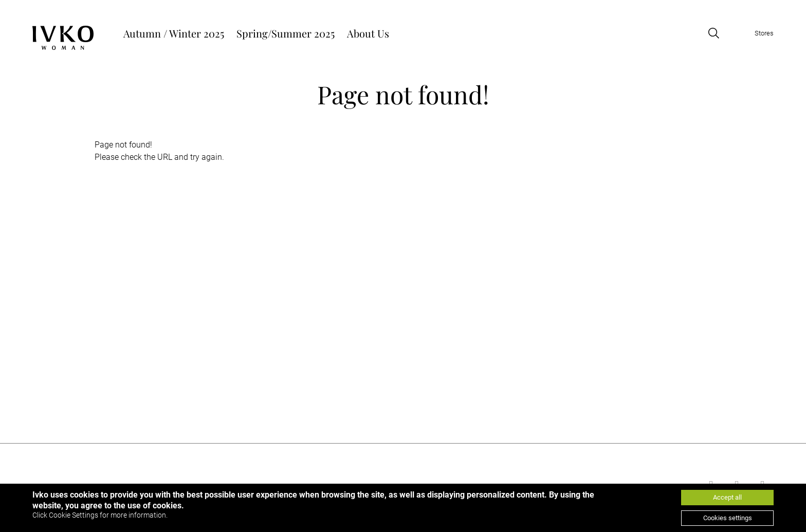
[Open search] (713, 33)
